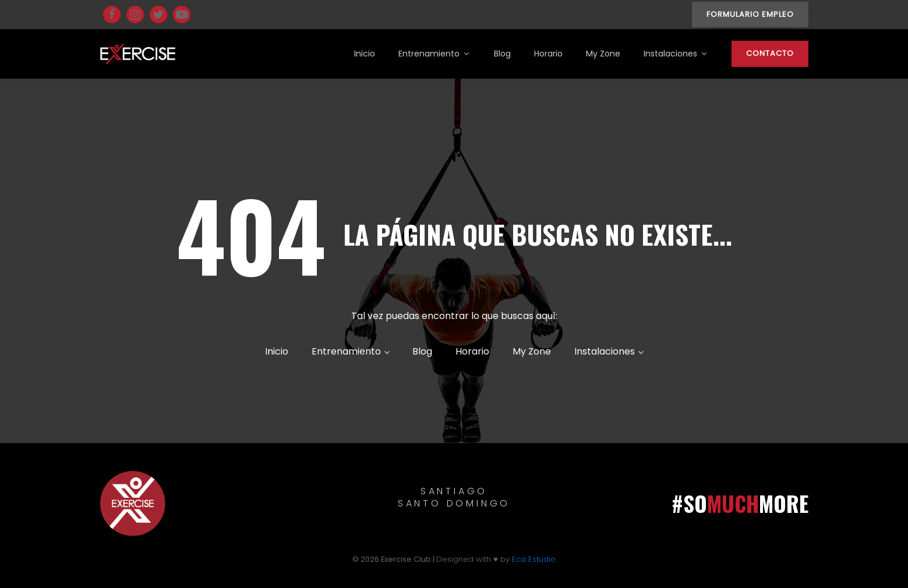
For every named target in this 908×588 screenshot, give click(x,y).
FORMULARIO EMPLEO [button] (750, 14)
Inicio (365, 54)
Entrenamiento (434, 54)
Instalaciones (676, 54)
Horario (548, 54)
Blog (502, 54)
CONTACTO (770, 53)
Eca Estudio (534, 559)
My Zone (603, 54)
